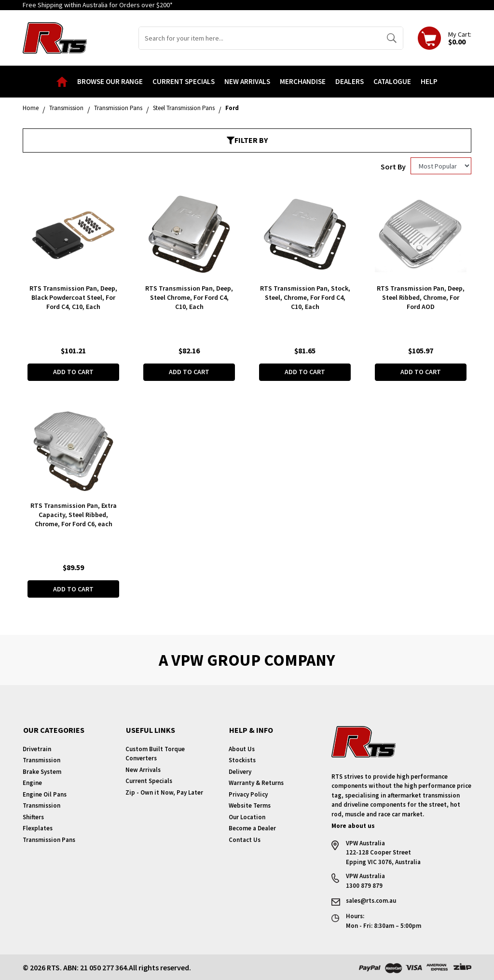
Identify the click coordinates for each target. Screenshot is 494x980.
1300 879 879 (364, 885)
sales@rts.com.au (371, 900)
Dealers (350, 81)
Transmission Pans (49, 839)
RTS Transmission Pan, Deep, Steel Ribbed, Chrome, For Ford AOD (421, 297)
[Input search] (260, 38)
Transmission (41, 760)
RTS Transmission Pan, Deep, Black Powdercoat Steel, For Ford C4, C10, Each (73, 297)
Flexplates (38, 828)
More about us (353, 825)
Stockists (242, 760)
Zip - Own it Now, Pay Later (164, 792)
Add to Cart (73, 372)
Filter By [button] (247, 140)
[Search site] (391, 38)
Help (429, 81)
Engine (32, 782)
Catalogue (392, 81)
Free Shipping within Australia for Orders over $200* (98, 5)
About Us (242, 749)
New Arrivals (247, 81)
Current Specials (184, 81)
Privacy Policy (248, 794)
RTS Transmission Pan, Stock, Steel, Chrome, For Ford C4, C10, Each (305, 297)
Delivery (240, 771)
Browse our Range (110, 81)
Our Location (247, 817)
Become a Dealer (252, 828)
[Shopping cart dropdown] (445, 38)
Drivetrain (37, 749)
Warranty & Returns (256, 782)
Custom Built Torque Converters (155, 753)
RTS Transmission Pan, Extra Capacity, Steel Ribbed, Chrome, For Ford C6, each (74, 514)
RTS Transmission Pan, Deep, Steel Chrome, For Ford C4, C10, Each (189, 297)
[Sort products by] (441, 166)
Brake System (42, 771)
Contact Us (245, 839)
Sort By (393, 167)
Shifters (33, 817)
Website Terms (250, 805)
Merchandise (303, 81)
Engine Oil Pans (45, 794)
